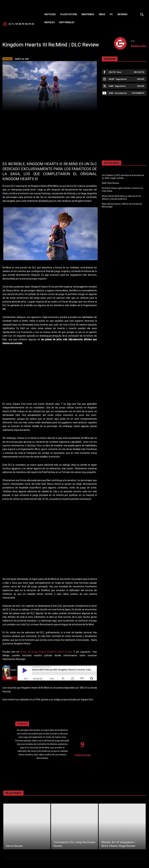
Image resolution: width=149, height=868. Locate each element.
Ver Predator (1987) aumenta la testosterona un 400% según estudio (123, 177)
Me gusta (139, 72)
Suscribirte (138, 93)
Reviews (7, 59)
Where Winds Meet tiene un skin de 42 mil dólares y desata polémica (121, 197)
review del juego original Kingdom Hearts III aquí (46, 652)
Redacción (138, 46)
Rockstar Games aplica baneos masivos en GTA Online (122, 189)
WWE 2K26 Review (110, 183)
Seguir (141, 79)
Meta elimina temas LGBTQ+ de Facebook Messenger (121, 205)
